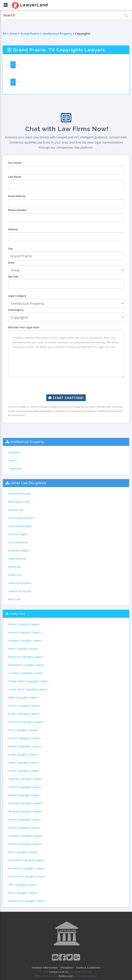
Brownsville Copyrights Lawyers (26, 665)
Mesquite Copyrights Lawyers (25, 811)
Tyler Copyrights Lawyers (23, 885)
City (10, 249)
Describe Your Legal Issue (24, 327)
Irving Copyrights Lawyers (23, 754)
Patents (12, 460)
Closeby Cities (17, 614)
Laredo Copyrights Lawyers (24, 771)
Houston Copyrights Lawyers (25, 746)
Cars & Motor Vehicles (21, 518)
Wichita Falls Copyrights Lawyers (27, 901)
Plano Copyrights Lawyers (23, 852)
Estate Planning (17, 559)
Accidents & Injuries (19, 494)
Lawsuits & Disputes (20, 591)
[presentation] (66, 386)
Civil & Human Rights (20, 526)
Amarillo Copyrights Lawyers (25, 632)
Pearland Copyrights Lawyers (25, 844)
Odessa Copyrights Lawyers (24, 828)
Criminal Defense (18, 542)
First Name (15, 163)
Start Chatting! (66, 398)
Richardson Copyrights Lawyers (26, 860)
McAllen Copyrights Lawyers (24, 795)
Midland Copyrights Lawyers (24, 819)
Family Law (15, 567)
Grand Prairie (30, 34)
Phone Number (17, 210)
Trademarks (15, 469)
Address (13, 229)
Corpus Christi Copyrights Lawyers (28, 689)
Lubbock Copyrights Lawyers (25, 787)
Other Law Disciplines (28, 483)
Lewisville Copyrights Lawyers (25, 779)
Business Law (16, 510)
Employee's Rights (19, 550)
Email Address (17, 196)
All (5, 34)
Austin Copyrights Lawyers (23, 649)
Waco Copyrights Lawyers (23, 893)
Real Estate (15, 599)
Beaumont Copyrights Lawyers (26, 657)
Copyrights (14, 452)
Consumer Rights (18, 534)
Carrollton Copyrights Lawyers (26, 673)
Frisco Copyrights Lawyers (23, 730)
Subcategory (16, 310)
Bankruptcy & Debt (19, 502)
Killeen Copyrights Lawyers (24, 763)
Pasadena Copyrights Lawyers (25, 836)
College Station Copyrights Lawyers (28, 681)
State (11, 263)
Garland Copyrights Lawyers (24, 738)
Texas (13, 34)
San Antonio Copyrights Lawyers (27, 876)
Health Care (15, 575)
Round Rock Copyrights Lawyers (27, 868)
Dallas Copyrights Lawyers (23, 697)
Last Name (15, 177)
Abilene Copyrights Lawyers (24, 624)
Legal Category (17, 296)
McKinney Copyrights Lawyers (25, 803)
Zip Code (13, 277)
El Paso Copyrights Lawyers (24, 714)
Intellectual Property (57, 34)
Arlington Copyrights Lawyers (25, 641)
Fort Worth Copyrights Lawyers (26, 722)
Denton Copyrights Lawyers (24, 706)
